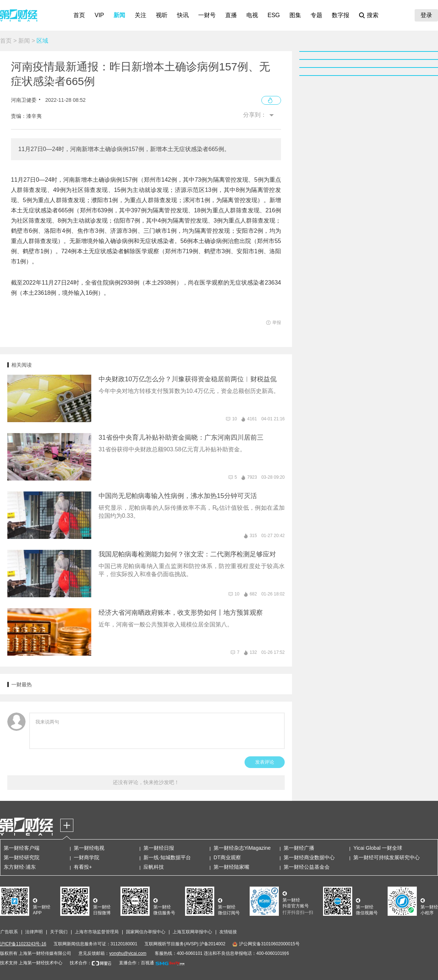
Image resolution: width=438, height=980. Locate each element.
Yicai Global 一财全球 (378, 848)
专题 (316, 15)
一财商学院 (87, 857)
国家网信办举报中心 (146, 932)
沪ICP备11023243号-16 (23, 944)
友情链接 (228, 932)
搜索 (373, 15)
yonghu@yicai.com (128, 953)
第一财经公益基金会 (307, 867)
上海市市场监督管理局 (97, 932)
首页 (79, 15)
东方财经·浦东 (20, 867)
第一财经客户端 (22, 848)
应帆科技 (154, 867)
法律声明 (34, 932)
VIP (99, 15)
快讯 (183, 15)
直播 (231, 15)
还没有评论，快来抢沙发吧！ (146, 782)
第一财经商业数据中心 (309, 857)
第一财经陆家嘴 (231, 867)
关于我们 (59, 932)
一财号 (207, 15)
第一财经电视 (89, 848)
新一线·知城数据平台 (167, 857)
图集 (295, 15)
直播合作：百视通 (137, 963)
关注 (141, 15)
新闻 (119, 15)
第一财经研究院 (22, 857)
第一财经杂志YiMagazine (242, 848)
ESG (274, 15)
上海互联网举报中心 (192, 932)
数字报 (341, 15)
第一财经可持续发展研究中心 (387, 857)
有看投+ (83, 867)
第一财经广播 (299, 848)
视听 (162, 15)
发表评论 (265, 762)
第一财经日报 (159, 848)
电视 (252, 15)
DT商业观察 (227, 857)
